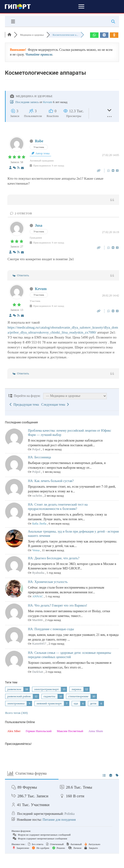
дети (93, 703)
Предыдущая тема (24, 405)
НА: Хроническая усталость (48, 582)
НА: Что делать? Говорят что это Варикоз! (57, 605)
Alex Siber (14, 731)
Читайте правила (39, 54)
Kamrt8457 (39, 644)
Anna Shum (96, 731)
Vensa (36, 550)
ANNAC (38, 596)
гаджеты (50, 696)
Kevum (48, 102)
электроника (16, 703)
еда (76, 703)
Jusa (39, 225)
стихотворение (78, 696)
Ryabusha (38, 573)
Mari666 (38, 620)
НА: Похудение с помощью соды (51, 629)
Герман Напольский (39, 731)
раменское (14, 689)
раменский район (19, 696)
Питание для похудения (59, 820)
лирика (76, 689)
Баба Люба (39, 523)
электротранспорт (47, 689)
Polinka (69, 814)
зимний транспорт (49, 703)
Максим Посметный (70, 731)
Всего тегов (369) (17, 713)
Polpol (36, 449)
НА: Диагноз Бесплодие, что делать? (54, 558)
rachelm (37, 496)
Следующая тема (55, 405)
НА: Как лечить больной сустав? (51, 481)
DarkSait (38, 672)
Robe (39, 141)
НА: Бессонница (39, 457)
